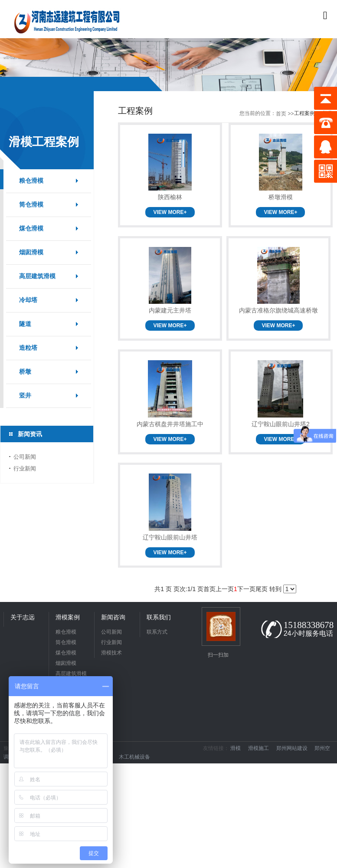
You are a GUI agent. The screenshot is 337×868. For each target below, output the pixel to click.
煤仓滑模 (31, 229)
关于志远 (23, 617)
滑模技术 (111, 653)
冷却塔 (28, 300)
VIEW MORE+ (170, 212)
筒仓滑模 (31, 205)
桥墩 (25, 372)
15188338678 (309, 625)
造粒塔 (28, 348)
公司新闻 (25, 457)
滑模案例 (68, 617)
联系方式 (157, 632)
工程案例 (304, 113)
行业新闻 (25, 469)
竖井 (25, 396)
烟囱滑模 (31, 252)
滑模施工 (261, 748)
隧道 (25, 324)
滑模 (238, 748)
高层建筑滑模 (37, 276)
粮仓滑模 (31, 181)
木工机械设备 (137, 757)
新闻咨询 (113, 617)
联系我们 (159, 617)
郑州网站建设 (295, 748)
